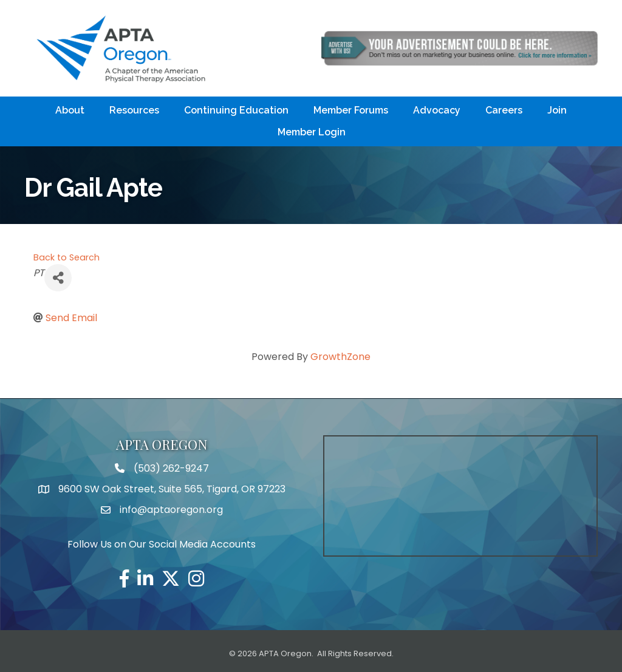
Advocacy (437, 110)
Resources (134, 110)
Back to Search (67, 257)
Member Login (312, 132)
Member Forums (351, 110)
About (70, 110)
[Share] (58, 278)
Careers (504, 110)
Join (557, 110)
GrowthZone (340, 357)
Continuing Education (236, 110)
